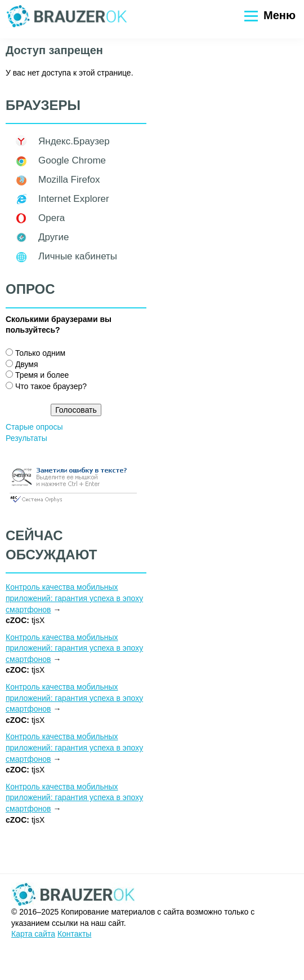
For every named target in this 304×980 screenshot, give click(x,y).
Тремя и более (42, 375)
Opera (52, 218)
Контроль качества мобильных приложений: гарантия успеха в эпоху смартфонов (74, 598)
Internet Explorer (74, 199)
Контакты (74, 934)
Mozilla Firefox (69, 180)
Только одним (40, 353)
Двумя (27, 364)
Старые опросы (34, 427)
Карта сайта (33, 934)
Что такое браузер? (51, 386)
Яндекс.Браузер (74, 141)
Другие (53, 237)
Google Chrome (72, 160)
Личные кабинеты (78, 256)
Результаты (26, 438)
